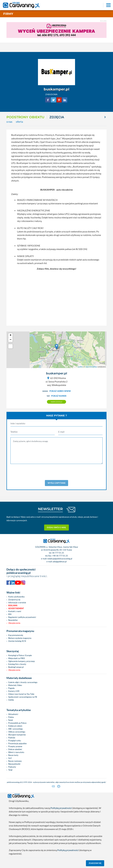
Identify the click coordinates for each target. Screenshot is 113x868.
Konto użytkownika (16, 597)
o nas (9, 122)
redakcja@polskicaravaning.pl (60, 559)
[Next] (105, 117)
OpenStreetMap (91, 367)
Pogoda (11, 688)
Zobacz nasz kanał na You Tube (21, 694)
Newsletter (13, 620)
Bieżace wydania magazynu (20, 638)
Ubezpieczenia (14, 623)
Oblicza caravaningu (17, 732)
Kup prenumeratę (16, 635)
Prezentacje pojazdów (17, 743)
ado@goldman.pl (60, 562)
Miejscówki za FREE (17, 658)
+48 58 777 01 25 (60, 556)
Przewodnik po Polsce (17, 723)
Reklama (13, 605)
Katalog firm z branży (17, 664)
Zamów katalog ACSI (17, 641)
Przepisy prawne (15, 746)
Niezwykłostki (14, 764)
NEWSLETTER (50, 509)
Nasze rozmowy (15, 761)
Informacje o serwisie (17, 603)
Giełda (11, 700)
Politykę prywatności (61, 808)
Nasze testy (13, 755)
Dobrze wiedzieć (15, 749)
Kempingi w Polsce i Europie (20, 655)
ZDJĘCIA (57, 117)
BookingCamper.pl (16, 667)
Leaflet (80, 367)
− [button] (11, 340)
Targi (10, 770)
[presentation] (56, 472)
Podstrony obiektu (25, 117)
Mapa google (56, 402)
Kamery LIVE (14, 691)
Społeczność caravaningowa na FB (23, 697)
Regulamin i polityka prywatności (22, 617)
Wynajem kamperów (17, 735)
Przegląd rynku (15, 741)
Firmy (8, 14)
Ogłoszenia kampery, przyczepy (22, 661)
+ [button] (11, 335)
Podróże (12, 738)
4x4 (10, 758)
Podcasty (12, 767)
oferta (19, 122)
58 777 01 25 (58, 553)
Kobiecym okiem (15, 726)
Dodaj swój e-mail (56, 527)
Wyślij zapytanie (57, 483)
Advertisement (16, 608)
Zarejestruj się (14, 600)
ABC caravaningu (16, 729)
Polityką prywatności (68, 850)
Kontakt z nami (15, 611)
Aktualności (13, 714)
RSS (10, 614)
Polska (11, 717)
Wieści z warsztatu (16, 752)
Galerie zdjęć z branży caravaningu (23, 682)
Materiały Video (15, 685)
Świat (11, 720)
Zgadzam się (95, 863)
